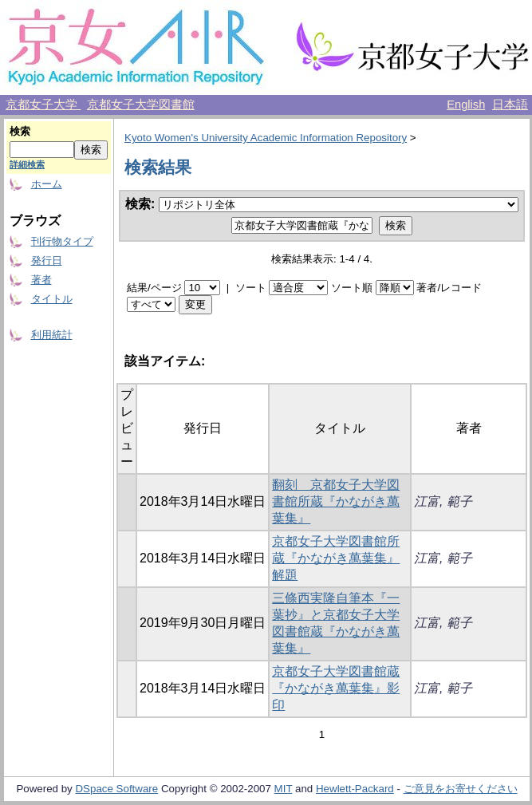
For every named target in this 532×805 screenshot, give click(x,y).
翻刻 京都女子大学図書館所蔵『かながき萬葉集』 (336, 501)
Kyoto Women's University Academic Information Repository (266, 138)
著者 (41, 280)
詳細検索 (27, 164)
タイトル (52, 299)
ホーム (47, 184)
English (466, 105)
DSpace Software (116, 789)
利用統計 (52, 335)
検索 (20, 131)
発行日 (47, 260)
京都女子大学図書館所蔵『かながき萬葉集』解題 (336, 558)
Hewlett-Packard (355, 789)
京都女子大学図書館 (141, 105)
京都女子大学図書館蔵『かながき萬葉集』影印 (336, 688)
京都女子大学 (43, 105)
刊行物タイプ (62, 241)
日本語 (510, 105)
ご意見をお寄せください (461, 789)
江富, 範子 (443, 501)
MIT (284, 789)
